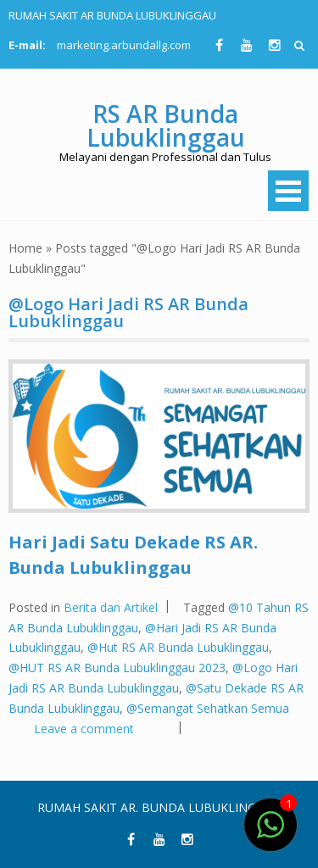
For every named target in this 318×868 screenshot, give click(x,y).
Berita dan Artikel (111, 607)
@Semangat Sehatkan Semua (208, 708)
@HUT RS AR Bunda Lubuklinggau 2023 (117, 668)
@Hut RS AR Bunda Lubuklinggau (178, 647)
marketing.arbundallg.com (124, 45)
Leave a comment (84, 729)
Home (25, 248)
